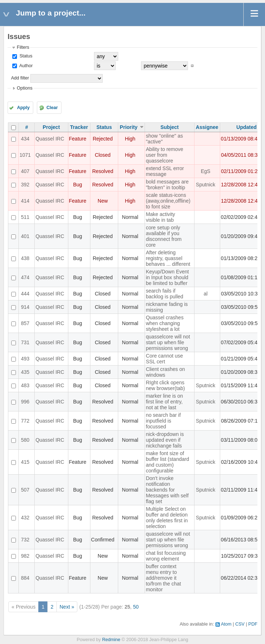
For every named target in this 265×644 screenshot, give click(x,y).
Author (25, 66)
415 (25, 462)
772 (25, 421)
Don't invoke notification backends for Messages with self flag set (167, 490)
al (206, 294)
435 (25, 372)
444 (25, 294)
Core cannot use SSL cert (164, 359)
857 (25, 323)
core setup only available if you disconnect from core (164, 236)
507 (25, 490)
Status (25, 56)
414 (25, 201)
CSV (240, 624)
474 (25, 277)
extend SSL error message (165, 171)
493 (25, 359)
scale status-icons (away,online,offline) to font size (168, 201)
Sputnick (206, 185)
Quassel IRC (50, 139)
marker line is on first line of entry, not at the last (164, 402)
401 (25, 236)
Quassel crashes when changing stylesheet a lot (164, 323)
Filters (23, 47)
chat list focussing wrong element (166, 556)
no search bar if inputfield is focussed (163, 421)
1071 (25, 155)
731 (25, 342)
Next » (67, 607)
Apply (23, 108)
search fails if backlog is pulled (164, 294)
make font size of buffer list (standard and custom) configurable (167, 462)
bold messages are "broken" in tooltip (167, 185)
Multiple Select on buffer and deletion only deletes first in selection (167, 518)
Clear (52, 108)
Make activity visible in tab (160, 217)
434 (25, 139)
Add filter (20, 78)
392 (25, 185)
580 (25, 440)
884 (25, 578)
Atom (226, 624)
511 (25, 217)
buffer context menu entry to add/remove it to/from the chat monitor (163, 578)
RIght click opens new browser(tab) (165, 385)
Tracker (79, 127)
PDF (253, 624)
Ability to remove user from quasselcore (164, 155)
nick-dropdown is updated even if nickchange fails (165, 440)
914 (25, 307)
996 (25, 402)
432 (25, 518)
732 (25, 540)
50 (136, 607)
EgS (205, 171)
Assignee (207, 127)
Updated (247, 127)
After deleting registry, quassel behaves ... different (168, 258)
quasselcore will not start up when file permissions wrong (168, 342)
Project (51, 127)
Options (24, 88)
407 (25, 171)
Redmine (111, 640)
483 (25, 385)
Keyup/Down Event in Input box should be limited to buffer (167, 277)
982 (25, 556)
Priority (129, 127)
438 (25, 258)
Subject (170, 127)
